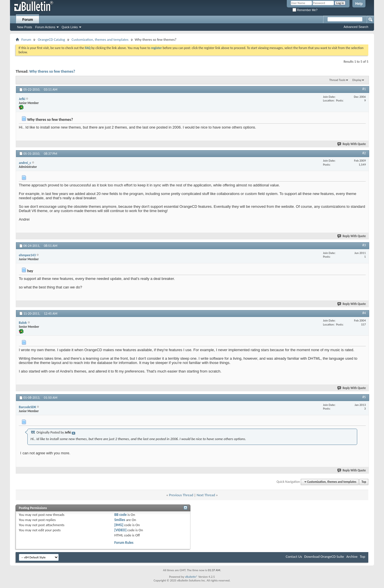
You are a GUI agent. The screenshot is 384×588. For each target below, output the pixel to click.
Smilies (120, 520)
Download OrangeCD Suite (324, 557)
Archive (352, 557)
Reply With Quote (352, 144)
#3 (364, 245)
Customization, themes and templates (100, 39)
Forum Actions (45, 27)
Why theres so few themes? (52, 71)
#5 (364, 397)
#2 (364, 153)
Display (357, 80)
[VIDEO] (120, 530)
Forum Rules (124, 543)
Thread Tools (337, 80)
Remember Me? (305, 10)
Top (364, 482)
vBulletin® (191, 577)
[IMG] (119, 525)
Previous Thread (181, 495)
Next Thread (206, 495)
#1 (364, 89)
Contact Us (294, 557)
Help (359, 4)
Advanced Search (356, 27)
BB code (120, 515)
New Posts (25, 27)
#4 (364, 313)
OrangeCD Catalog (51, 39)
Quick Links (70, 27)
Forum (28, 20)
